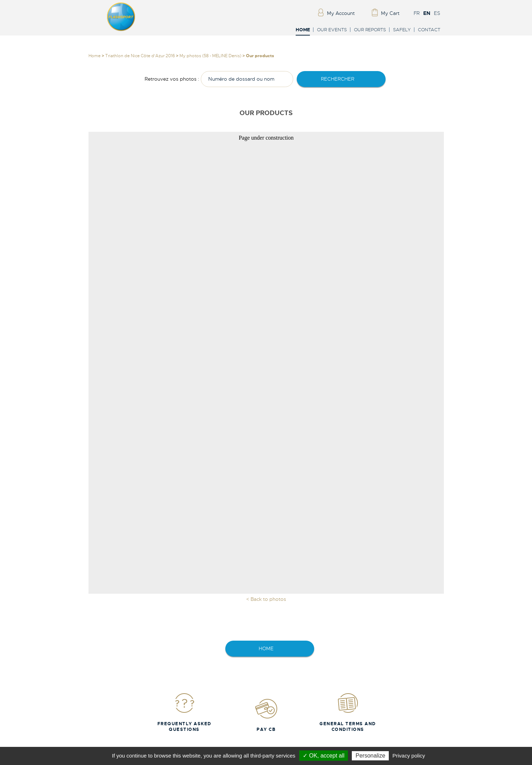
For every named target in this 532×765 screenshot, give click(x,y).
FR (417, 13)
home (266, 648)
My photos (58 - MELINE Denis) (210, 56)
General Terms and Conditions (348, 712)
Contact (429, 30)
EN (427, 13)
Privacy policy (409, 756)
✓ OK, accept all (324, 756)
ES (437, 13)
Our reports (370, 30)
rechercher (338, 79)
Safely (402, 30)
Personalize (370, 756)
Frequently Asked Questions (184, 712)
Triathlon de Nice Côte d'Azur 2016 (140, 56)
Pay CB (266, 715)
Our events (332, 30)
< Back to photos (266, 599)
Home (303, 30)
